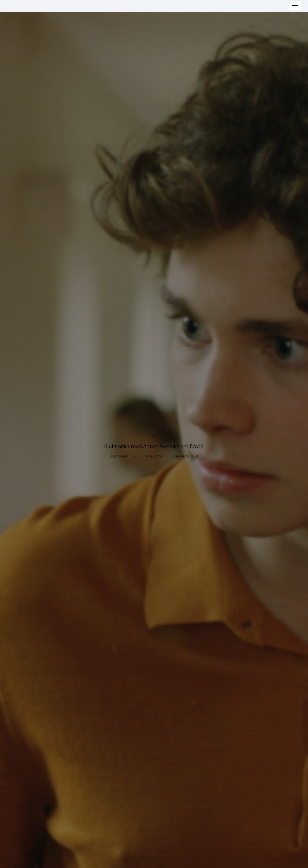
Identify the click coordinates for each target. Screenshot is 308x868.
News (153, 436)
